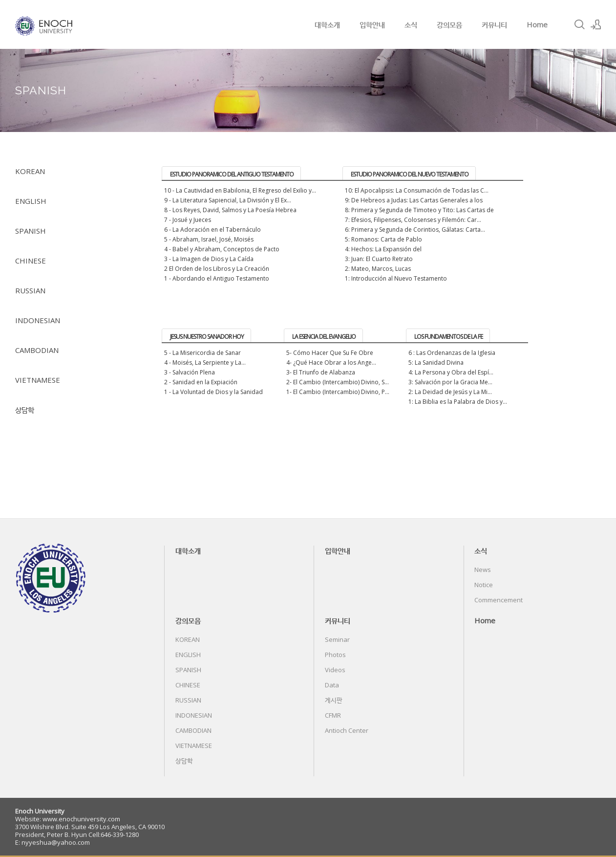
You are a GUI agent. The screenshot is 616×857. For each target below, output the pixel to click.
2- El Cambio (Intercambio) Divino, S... (338, 382)
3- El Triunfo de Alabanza (321, 372)
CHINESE (31, 261)
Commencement (499, 600)
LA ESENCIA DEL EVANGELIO (324, 337)
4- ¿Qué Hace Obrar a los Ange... (331, 363)
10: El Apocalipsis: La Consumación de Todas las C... (417, 190)
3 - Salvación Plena (190, 372)
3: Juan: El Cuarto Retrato (379, 259)
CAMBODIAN (37, 350)
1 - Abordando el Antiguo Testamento (217, 278)
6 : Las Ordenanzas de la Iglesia (452, 353)
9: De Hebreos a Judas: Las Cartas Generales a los (414, 200)
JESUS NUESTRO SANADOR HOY (207, 337)
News (483, 570)
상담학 (25, 410)
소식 (411, 24)
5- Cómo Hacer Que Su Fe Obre (330, 353)
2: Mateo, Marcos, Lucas (378, 269)
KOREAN (30, 171)
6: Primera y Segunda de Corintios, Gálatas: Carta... (415, 230)
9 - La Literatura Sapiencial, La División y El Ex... (228, 200)
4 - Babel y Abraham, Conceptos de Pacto (222, 249)
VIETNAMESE (38, 380)
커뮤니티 (494, 24)
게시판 (334, 700)
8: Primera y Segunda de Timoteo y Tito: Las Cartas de (419, 210)
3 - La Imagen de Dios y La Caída (209, 259)
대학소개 (327, 24)
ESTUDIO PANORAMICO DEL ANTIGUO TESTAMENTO (232, 174)
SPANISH (31, 231)
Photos (335, 655)
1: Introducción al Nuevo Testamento (396, 278)
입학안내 (372, 24)
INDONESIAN (38, 320)
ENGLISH (31, 201)
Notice (484, 585)
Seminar (337, 639)
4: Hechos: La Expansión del (383, 249)
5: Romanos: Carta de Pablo (383, 239)
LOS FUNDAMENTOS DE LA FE (448, 337)
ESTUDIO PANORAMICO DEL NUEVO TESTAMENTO (410, 174)
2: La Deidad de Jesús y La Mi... (450, 392)
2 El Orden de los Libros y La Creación (217, 269)
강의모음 (449, 24)
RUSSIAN (30, 290)
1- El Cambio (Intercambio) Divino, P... (338, 392)
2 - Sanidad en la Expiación (201, 382)
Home (537, 24)
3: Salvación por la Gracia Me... (450, 382)
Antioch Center (347, 730)
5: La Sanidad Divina (436, 363)
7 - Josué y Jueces (188, 220)
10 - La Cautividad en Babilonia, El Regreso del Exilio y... (240, 190)
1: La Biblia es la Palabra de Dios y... (458, 402)
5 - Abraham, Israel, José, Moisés (209, 239)
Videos (335, 670)
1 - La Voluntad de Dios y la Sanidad (213, 392)
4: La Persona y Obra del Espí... (451, 372)
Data (332, 685)
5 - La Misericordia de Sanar (202, 353)
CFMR (333, 715)
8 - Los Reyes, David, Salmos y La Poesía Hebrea (230, 210)
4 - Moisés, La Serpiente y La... (205, 363)
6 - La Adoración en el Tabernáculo (212, 230)
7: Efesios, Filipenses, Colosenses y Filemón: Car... (413, 220)
